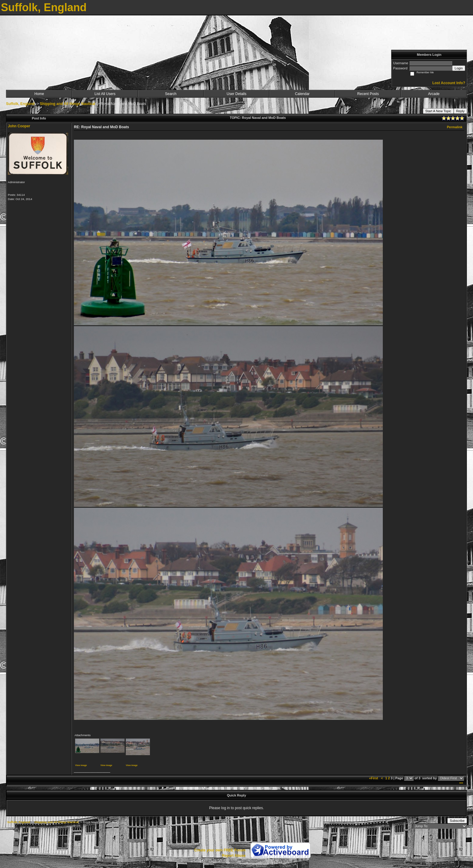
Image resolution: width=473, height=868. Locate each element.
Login (459, 68)
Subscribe (457, 821)
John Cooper (19, 126)
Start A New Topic (438, 111)
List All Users (105, 94)
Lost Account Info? (449, 83)
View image (81, 765)
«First (374, 778)
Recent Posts (368, 94)
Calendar (302, 94)
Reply (460, 111)
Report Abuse (234, 856)
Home (39, 94)
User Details (236, 94)
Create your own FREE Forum (220, 850)
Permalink (455, 127)
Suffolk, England (20, 104)
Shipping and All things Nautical (68, 104)
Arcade (434, 94)
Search (171, 94)
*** (461, 784)
